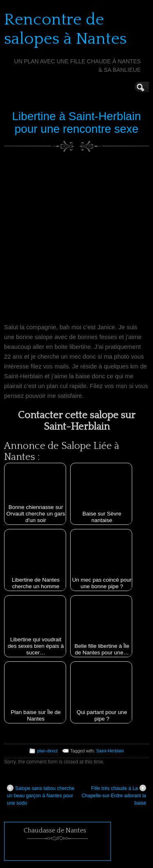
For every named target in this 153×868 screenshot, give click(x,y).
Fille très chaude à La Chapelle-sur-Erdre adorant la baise (114, 795)
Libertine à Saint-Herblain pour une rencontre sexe (77, 123)
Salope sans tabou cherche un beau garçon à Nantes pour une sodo (41, 795)
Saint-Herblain (110, 751)
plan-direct (47, 751)
